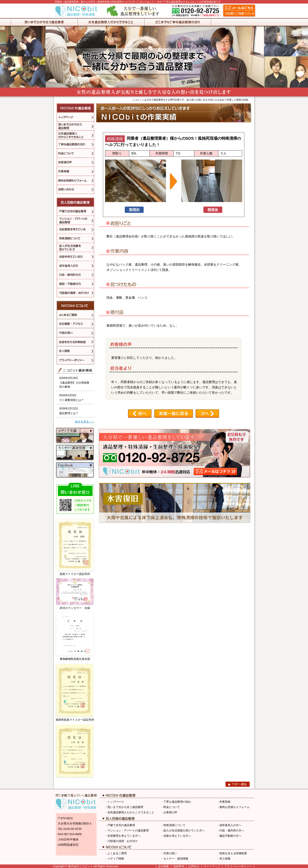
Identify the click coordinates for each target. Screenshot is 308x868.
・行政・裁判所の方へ (230, 830)
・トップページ (114, 802)
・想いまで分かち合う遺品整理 (124, 807)
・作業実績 (224, 802)
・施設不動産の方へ (229, 836)
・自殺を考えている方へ (176, 836)
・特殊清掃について (173, 825)
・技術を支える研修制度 (232, 853)
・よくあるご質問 (116, 853)
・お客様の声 (169, 812)
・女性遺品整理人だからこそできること (129, 812)
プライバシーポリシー (238, 866)
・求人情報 (224, 859)
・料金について (170, 807)
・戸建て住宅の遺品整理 (120, 825)
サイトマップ (212, 866)
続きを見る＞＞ (85, 422)
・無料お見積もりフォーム (233, 807)
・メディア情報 (114, 859)
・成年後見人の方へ (229, 825)
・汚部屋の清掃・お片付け (121, 841)
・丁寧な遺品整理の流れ (176, 802)
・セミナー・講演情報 (174, 859)
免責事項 (179, 866)
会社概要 (163, 866)
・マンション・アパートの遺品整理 (127, 830)
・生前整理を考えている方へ (123, 836)
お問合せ (194, 866)
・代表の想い (169, 853)
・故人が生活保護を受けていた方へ (183, 830)
